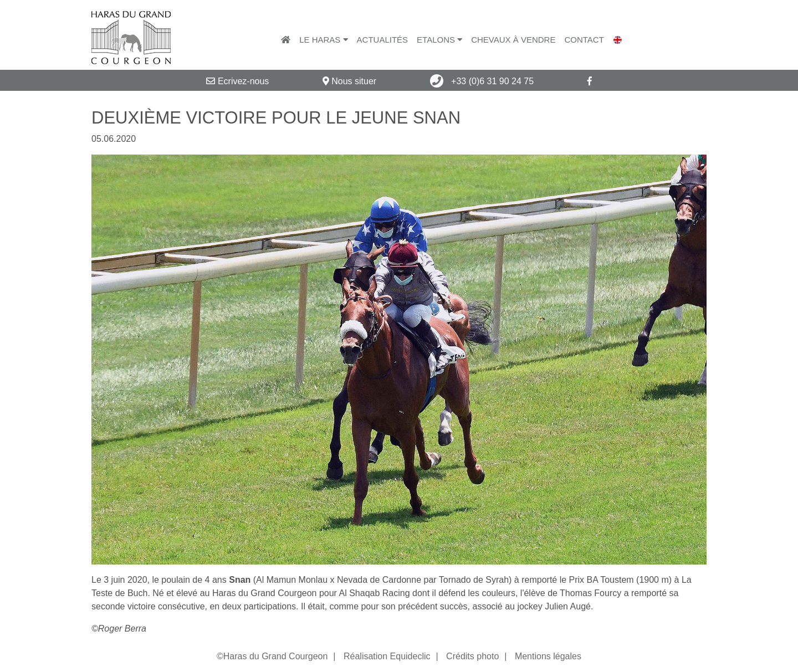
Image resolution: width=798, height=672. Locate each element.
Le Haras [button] (323, 40)
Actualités (383, 40)
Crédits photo (472, 656)
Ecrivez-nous (237, 81)
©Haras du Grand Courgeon (272, 656)
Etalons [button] (439, 40)
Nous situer (349, 81)
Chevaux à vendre (513, 40)
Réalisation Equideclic (387, 656)
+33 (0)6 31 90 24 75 (482, 81)
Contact (584, 40)
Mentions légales (548, 656)
